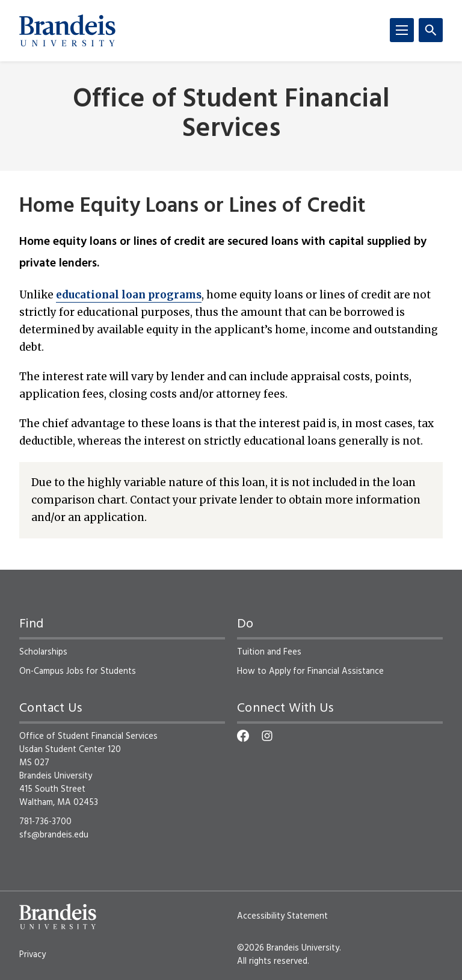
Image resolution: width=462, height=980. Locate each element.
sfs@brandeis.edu (54, 835)
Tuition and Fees (269, 652)
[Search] (431, 30)
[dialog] (426, 944)
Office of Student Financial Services (231, 115)
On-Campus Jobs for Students (78, 671)
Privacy (32, 955)
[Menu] (402, 30)
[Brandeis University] (67, 31)
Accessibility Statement (282, 916)
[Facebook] (243, 736)
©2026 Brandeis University (288, 948)
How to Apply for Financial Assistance (310, 671)
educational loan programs (129, 295)
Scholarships (43, 652)
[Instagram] (267, 736)
